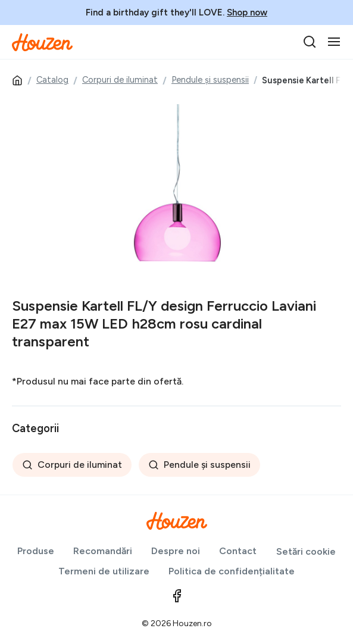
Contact (238, 551)
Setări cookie (306, 551)
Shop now (247, 12)
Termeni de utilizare (104, 571)
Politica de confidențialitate (232, 571)
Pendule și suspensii (210, 80)
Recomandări (103, 551)
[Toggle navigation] (334, 42)
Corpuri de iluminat (120, 80)
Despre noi (176, 551)
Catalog (52, 80)
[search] (310, 42)
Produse (36, 551)
